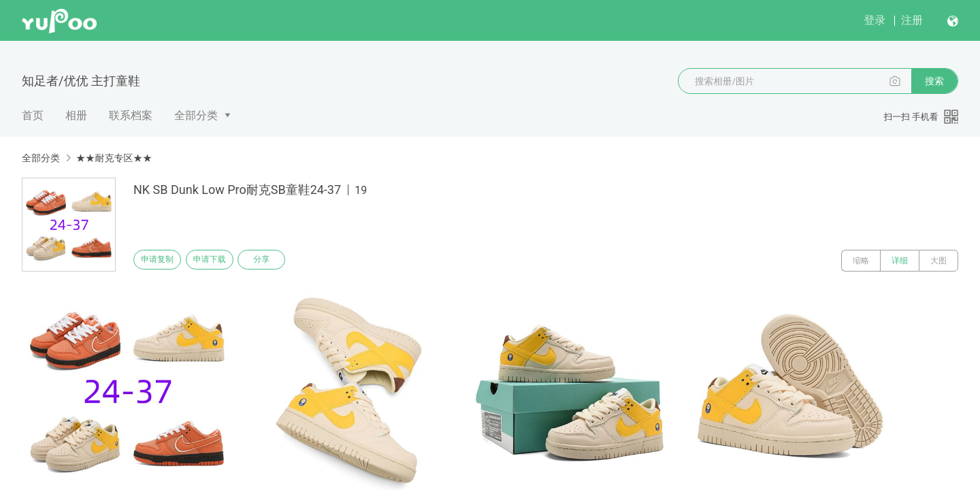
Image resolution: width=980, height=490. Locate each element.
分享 (284, 261)
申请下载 (223, 261)
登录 (875, 20)
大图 (938, 261)
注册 (912, 20)
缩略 (861, 261)
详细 (900, 261)
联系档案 (131, 115)
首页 (33, 115)
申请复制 (162, 261)
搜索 (934, 81)
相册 (76, 115)
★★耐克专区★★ (114, 158)
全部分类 (196, 115)
